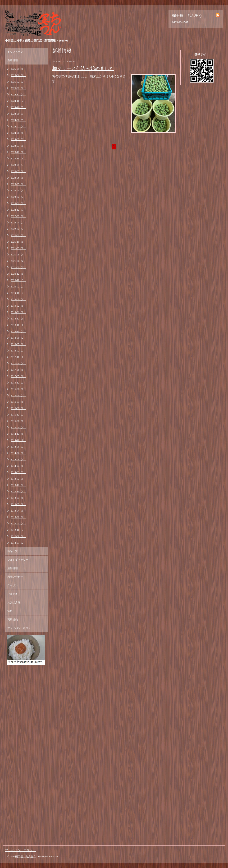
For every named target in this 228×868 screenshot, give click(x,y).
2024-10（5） (18, 107)
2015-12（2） (18, 415)
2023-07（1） (18, 171)
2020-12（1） (18, 274)
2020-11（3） (18, 280)
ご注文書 (13, 594)
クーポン (13, 585)
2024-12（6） (18, 94)
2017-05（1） (18, 376)
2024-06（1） (18, 133)
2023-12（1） (18, 152)
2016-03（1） (18, 402)
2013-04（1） (18, 511)
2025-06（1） (18, 75)
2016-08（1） (18, 389)
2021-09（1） (18, 248)
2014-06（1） (18, 453)
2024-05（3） (18, 139)
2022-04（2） (18, 222)
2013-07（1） (18, 498)
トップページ (15, 52)
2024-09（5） (18, 114)
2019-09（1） (18, 299)
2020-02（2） (18, 286)
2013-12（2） (18, 485)
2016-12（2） (18, 383)
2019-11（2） (18, 293)
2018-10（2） (18, 331)
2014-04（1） (18, 466)
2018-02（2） (18, 351)
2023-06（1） (18, 178)
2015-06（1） (18, 427)
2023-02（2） (18, 197)
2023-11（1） (18, 158)
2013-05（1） (18, 504)
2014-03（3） (18, 472)
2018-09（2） (18, 338)
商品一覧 (13, 551)
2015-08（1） (18, 421)
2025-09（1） (18, 69)
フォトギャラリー (18, 560)
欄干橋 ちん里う (26, 856)
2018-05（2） (18, 344)
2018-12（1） (18, 319)
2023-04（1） (18, 190)
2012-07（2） (18, 543)
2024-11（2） (18, 101)
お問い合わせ (15, 577)
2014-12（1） (18, 434)
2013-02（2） (18, 517)
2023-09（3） (18, 165)
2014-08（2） (18, 447)
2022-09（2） (18, 216)
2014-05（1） (18, 459)
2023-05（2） (18, 184)
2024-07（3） (18, 126)
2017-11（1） (18, 357)
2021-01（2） (18, 267)
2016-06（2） (18, 395)
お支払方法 (14, 602)
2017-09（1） (18, 363)
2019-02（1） (18, 306)
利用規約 (13, 619)
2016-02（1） (18, 408)
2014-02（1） (18, 479)
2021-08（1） (18, 254)
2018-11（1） (18, 325)
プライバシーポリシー (20, 628)
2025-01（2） (18, 88)
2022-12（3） (18, 210)
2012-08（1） (18, 536)
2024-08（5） (18, 120)
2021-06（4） (18, 261)
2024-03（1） (18, 146)
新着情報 (13, 60)
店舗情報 (13, 568)
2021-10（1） (18, 242)
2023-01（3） (18, 203)
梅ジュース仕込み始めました (83, 68)
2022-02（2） (18, 229)
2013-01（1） (18, 523)
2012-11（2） (18, 530)
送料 (10, 611)
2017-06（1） (18, 370)
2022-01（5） (18, 235)
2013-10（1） (18, 491)
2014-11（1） (18, 440)
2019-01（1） (18, 312)
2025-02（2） (18, 82)
